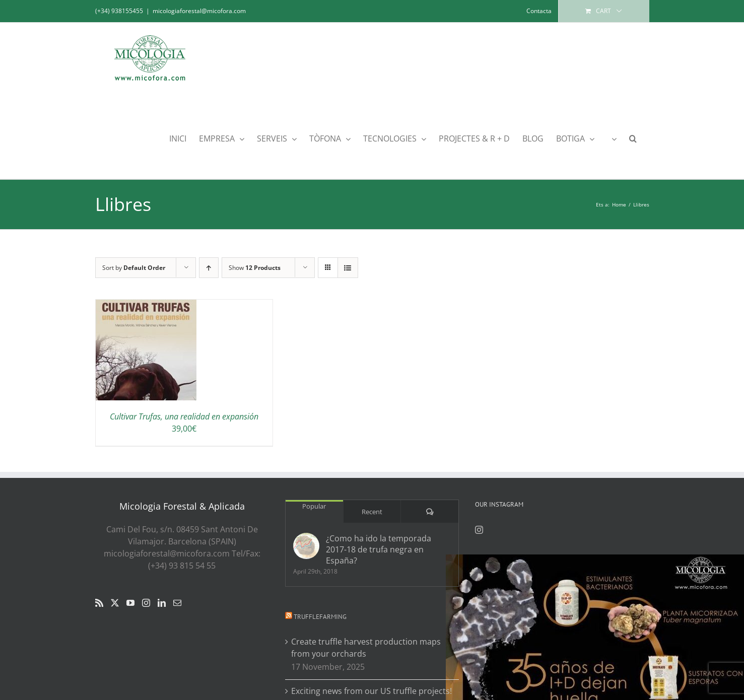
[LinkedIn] (162, 603)
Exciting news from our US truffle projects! (371, 691)
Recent (372, 512)
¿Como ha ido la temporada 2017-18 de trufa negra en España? (379, 549)
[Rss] (99, 603)
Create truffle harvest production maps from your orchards (366, 648)
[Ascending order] (209, 268)
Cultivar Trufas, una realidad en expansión (184, 416)
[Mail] (177, 603)
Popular (314, 506)
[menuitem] (612, 138)
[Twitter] (115, 603)
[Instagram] (146, 603)
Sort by (134, 268)
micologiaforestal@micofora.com (199, 11)
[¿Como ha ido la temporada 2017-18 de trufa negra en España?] (306, 546)
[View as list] (348, 268)
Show (255, 268)
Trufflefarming (320, 617)
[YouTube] (130, 603)
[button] (633, 138)
